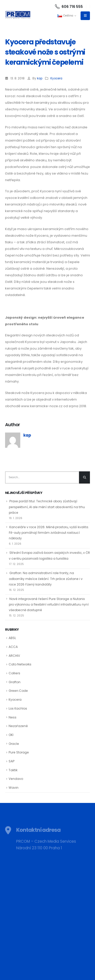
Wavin (14, 788)
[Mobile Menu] (85, 16)
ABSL (12, 638)
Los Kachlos (18, 708)
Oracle (14, 744)
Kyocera (56, 78)
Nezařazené (18, 726)
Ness (13, 717)
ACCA (13, 647)
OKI (11, 735)
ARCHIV (14, 656)
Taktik (13, 770)
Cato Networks (20, 664)
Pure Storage (19, 752)
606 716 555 (69, 7)
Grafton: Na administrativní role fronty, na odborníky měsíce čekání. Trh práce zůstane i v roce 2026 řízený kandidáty (46, 579)
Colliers (14, 673)
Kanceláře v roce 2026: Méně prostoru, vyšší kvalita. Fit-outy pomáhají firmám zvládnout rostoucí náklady (49, 533)
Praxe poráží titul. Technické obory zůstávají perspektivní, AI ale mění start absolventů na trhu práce (47, 507)
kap (40, 78)
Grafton (15, 682)
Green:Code (18, 691)
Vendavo (16, 779)
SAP (12, 761)
